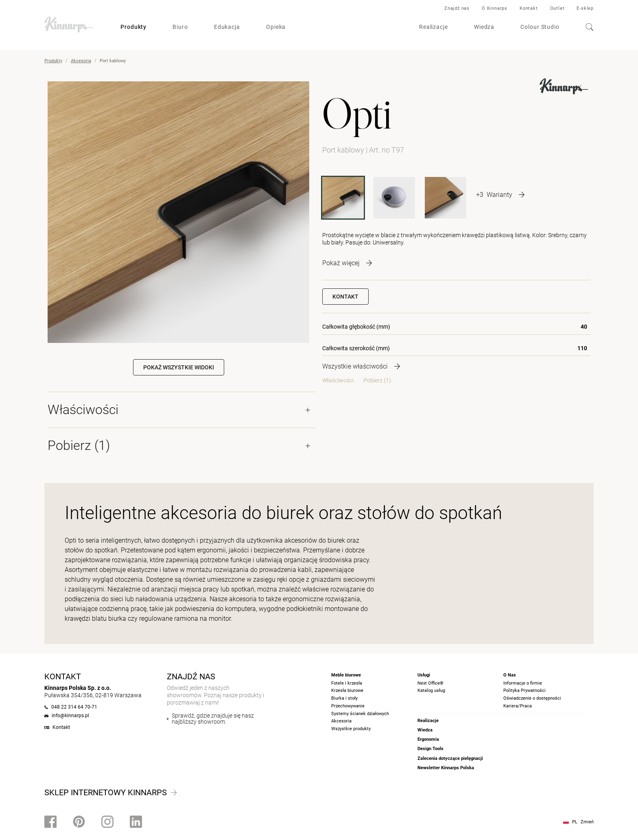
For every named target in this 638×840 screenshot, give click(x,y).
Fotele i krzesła (347, 683)
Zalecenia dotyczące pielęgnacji (450, 758)
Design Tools (430, 749)
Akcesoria (81, 61)
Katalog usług (431, 691)
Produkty (133, 27)
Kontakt (529, 8)
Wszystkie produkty (351, 729)
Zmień (587, 822)
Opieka (276, 27)
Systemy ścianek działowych (360, 714)
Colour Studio (540, 27)
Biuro (180, 27)
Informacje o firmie (523, 683)
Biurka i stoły (344, 698)
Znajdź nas (457, 8)
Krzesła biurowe (347, 691)
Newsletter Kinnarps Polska (446, 768)
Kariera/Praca (518, 706)
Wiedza (484, 27)
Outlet (557, 8)
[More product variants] (500, 194)
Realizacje (434, 27)
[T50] (446, 198)
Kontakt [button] (345, 297)
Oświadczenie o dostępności (532, 698)
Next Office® (430, 683)
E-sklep (585, 8)
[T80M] (394, 198)
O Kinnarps (495, 8)
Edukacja (227, 27)
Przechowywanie (348, 706)
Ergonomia (428, 739)
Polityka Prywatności (524, 691)
